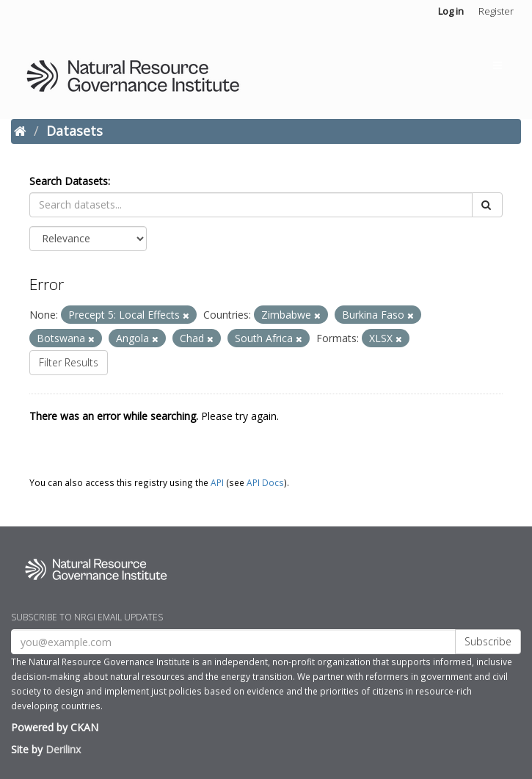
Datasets (74, 131)
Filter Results (69, 362)
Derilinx (63, 749)
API (217, 482)
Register (496, 11)
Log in (451, 11)
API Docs (265, 482)
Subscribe (488, 641)
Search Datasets (69, 181)
